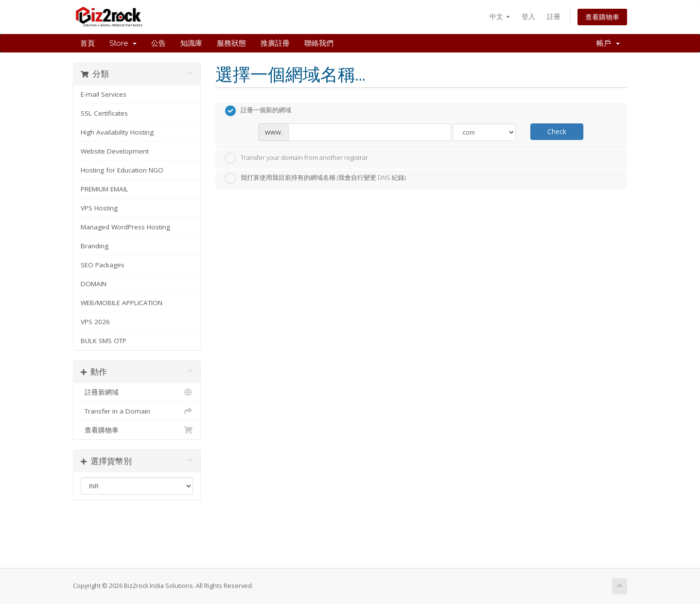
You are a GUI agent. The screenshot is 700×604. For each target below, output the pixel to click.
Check (557, 131)
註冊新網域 (137, 392)
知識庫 (191, 43)
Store (123, 43)
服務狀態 (231, 43)
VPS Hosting (99, 208)
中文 (500, 16)
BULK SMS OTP (104, 341)
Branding (95, 246)
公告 (158, 43)
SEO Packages (103, 265)
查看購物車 (602, 17)
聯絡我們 (319, 43)
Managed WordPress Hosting (125, 227)
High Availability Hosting (117, 132)
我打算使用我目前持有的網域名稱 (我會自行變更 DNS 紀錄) (315, 178)
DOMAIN (94, 284)
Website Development (115, 151)
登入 (528, 16)
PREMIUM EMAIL (105, 189)
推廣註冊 (275, 43)
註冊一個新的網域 (258, 111)
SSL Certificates (104, 113)
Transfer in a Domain (137, 411)
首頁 (87, 43)
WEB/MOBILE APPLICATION (122, 303)
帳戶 (608, 43)
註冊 (554, 16)
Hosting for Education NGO (122, 170)
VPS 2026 (95, 322)
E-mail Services (104, 94)
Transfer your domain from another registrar (297, 158)
